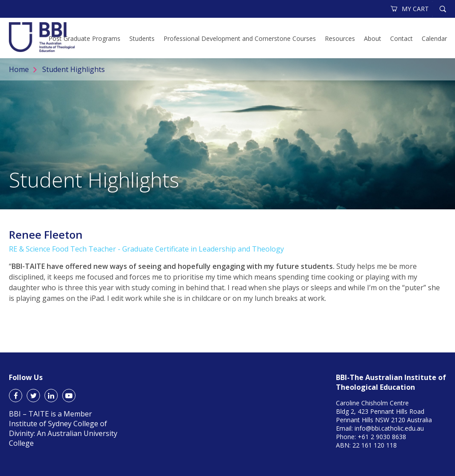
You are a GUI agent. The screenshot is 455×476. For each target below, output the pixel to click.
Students (142, 38)
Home (19, 69)
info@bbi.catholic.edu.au (389, 428)
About (373, 38)
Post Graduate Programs (84, 38)
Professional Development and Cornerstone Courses (240, 38)
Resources (340, 38)
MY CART (410, 9)
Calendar (434, 38)
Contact (401, 38)
